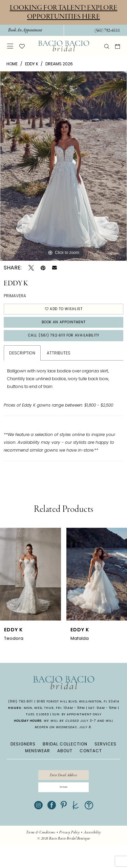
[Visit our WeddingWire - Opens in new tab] (89, 828)
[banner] (64, 46)
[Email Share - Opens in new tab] (55, 268)
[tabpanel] (63, 166)
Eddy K (32, 64)
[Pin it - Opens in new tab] (43, 268)
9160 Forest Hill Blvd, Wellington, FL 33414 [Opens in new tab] (78, 716)
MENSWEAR (38, 765)
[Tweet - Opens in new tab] (31, 268)
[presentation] (30, 588)
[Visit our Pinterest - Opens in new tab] (64, 828)
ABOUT (65, 765)
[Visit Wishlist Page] (22, 46)
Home (12, 64)
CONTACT (91, 765)
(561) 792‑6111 (21, 716)
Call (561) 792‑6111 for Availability (64, 348)
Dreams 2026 (59, 64)
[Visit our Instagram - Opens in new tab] (38, 828)
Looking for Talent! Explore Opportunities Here (64, 12)
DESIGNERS (23, 758)
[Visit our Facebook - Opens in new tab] (52, 828)
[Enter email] (64, 791)
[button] (10, 46)
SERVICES (105, 758)
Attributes (59, 367)
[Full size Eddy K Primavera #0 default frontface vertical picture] (63, 166)
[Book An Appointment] (25, 30)
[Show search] (107, 46)
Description (22, 367)
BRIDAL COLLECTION (65, 758)
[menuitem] (25, 30)
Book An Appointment (64, 329)
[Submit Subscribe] (64, 808)
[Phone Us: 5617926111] (107, 30)
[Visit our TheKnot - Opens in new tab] (76, 828)
